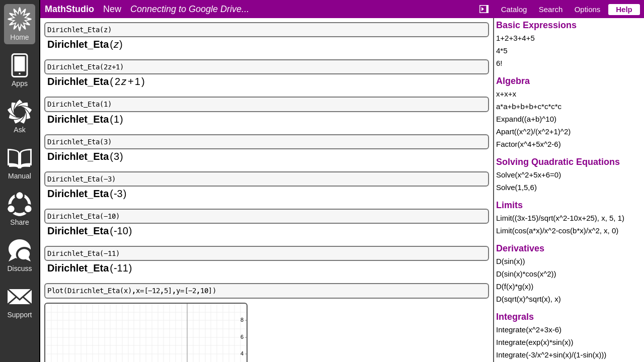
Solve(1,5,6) (516, 187)
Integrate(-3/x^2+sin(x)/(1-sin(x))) (551, 355)
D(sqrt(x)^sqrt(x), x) (529, 299)
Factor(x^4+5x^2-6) (529, 144)
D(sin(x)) (511, 261)
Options (588, 9)
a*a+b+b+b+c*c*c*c (529, 106)
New (112, 9)
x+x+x (506, 94)
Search (551, 9)
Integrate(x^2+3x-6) (529, 330)
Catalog (514, 9)
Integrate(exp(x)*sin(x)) (535, 342)
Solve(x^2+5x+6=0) (529, 175)
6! (499, 63)
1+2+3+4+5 (515, 38)
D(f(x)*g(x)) (515, 286)
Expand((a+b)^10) (526, 119)
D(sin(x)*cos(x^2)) (526, 274)
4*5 (502, 51)
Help (624, 9)
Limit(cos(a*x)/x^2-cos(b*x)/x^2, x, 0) (557, 231)
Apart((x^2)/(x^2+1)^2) (533, 131)
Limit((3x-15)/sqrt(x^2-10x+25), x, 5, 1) (560, 218)
